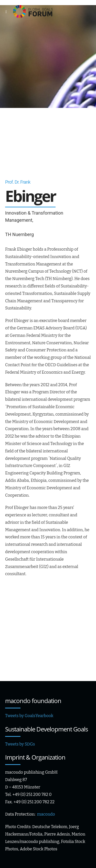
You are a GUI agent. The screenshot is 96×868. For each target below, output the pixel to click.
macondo (46, 814)
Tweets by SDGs (20, 744)
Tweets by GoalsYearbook (29, 716)
